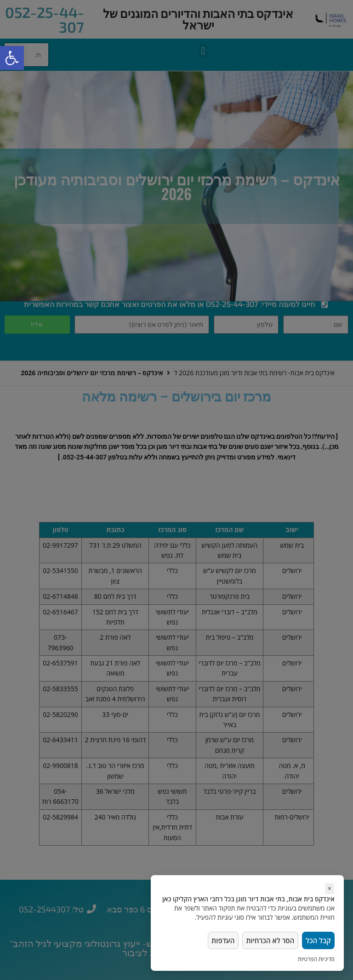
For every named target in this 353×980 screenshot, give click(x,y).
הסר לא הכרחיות (268, 939)
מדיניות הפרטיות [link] (316, 959)
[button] (12, 58)
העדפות (219, 939)
